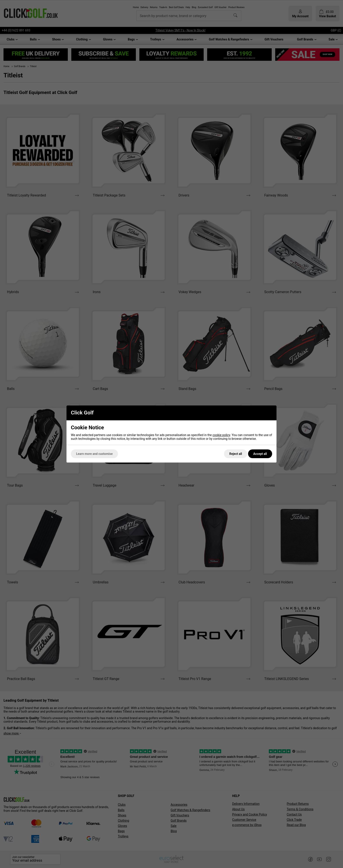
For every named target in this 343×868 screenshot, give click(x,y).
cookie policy (221, 435)
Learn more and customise (94, 454)
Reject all (236, 454)
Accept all (260, 454)
